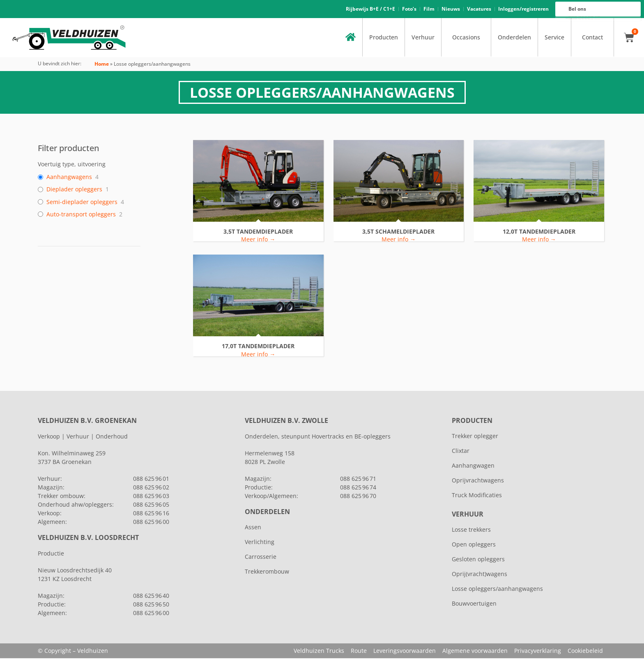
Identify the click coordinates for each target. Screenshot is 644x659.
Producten (384, 38)
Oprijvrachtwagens (478, 481)
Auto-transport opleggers (81, 215)
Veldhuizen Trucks (319, 651)
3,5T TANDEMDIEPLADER (258, 233)
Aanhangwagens (69, 178)
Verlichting (260, 543)
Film (429, 9)
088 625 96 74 (358, 488)
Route (359, 651)
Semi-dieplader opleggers (82, 202)
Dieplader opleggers (74, 190)
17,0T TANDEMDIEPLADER (258, 347)
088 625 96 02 (151, 488)
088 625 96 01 (151, 479)
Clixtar (461, 451)
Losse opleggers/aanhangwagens (497, 589)
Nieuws (451, 9)
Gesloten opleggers (478, 560)
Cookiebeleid (585, 651)
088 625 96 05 (151, 505)
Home (102, 65)
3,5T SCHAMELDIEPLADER (398, 233)
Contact (592, 38)
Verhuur (423, 38)
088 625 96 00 (584, 19)
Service (554, 38)
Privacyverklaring (538, 651)
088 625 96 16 (584, 17)
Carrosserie (261, 557)
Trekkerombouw (267, 572)
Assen (253, 528)
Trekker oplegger (475, 437)
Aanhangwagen (473, 466)
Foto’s (409, 9)
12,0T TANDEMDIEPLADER (539, 233)
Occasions (466, 38)
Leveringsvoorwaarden (405, 651)
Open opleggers (474, 545)
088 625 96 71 (358, 479)
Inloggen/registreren (523, 9)
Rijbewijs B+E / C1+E (370, 9)
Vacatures (479, 9)
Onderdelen (514, 38)
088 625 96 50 (151, 605)
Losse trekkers (471, 530)
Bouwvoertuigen (474, 604)
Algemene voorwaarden (475, 651)
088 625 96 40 (151, 596)
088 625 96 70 (358, 497)
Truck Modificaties (477, 496)
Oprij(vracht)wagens (480, 575)
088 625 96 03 (151, 497)
